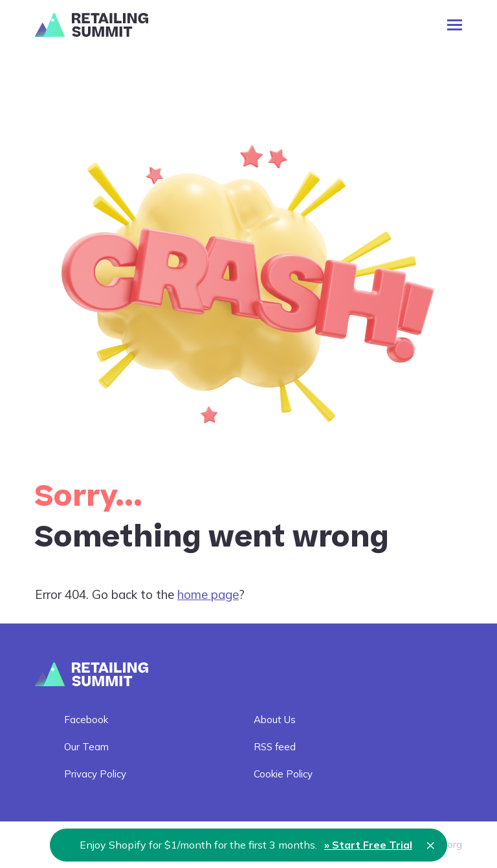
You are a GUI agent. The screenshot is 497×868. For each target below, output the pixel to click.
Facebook (86, 720)
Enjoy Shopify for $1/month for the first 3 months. (246, 845)
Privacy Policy (95, 774)
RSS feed (275, 747)
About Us (275, 720)
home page (208, 594)
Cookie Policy (283, 774)
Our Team (86, 747)
